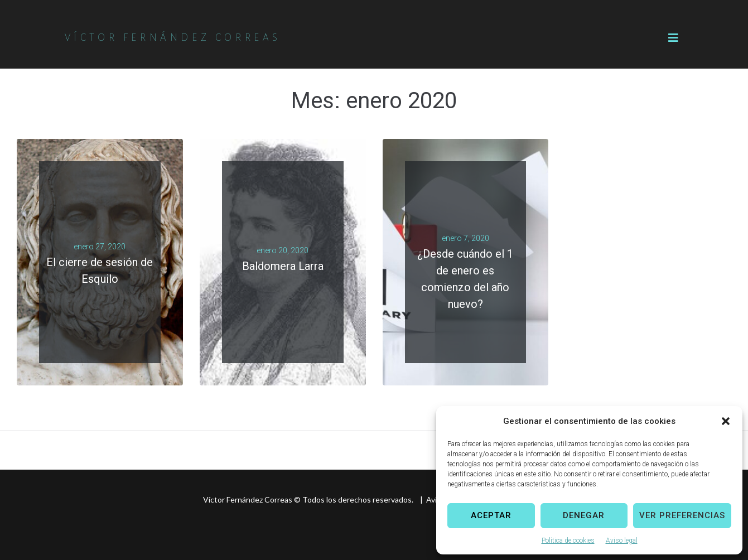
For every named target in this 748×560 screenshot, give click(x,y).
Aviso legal (622, 540)
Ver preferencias (682, 515)
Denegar (584, 515)
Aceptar (491, 515)
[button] (726, 421)
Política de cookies (568, 540)
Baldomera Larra (283, 266)
